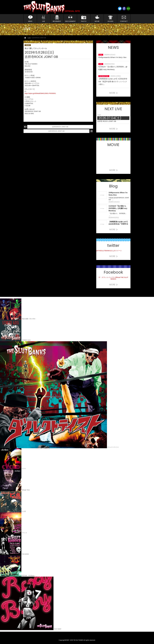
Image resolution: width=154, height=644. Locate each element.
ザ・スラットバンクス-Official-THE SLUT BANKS (113, 278)
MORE (113, 93)
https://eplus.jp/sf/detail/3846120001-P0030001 (40, 93)
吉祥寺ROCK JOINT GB (46, 127)
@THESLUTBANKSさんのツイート (109, 251)
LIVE (29, 38)
